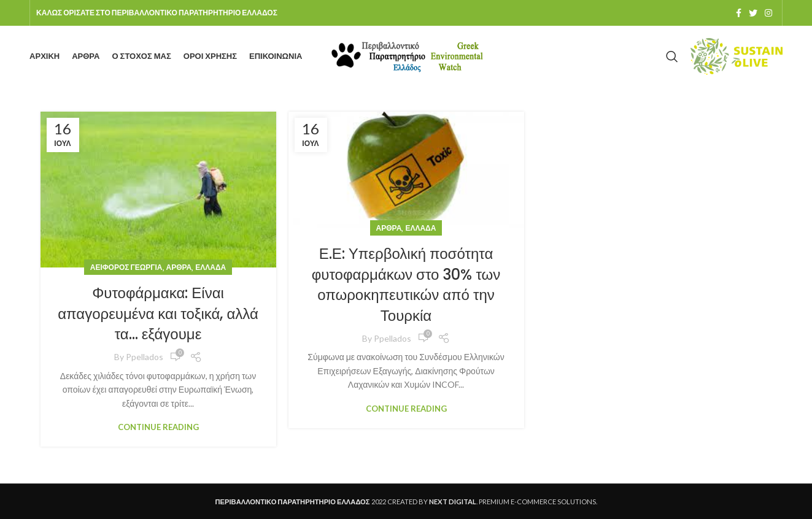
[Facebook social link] (739, 13)
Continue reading (158, 427)
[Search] (672, 56)
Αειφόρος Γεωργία (126, 267)
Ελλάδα (211, 267)
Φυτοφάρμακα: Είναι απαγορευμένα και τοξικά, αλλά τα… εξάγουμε (158, 313)
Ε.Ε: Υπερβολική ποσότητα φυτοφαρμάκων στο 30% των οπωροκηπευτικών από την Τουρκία (406, 285)
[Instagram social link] (768, 13)
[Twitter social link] (753, 13)
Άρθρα (179, 267)
